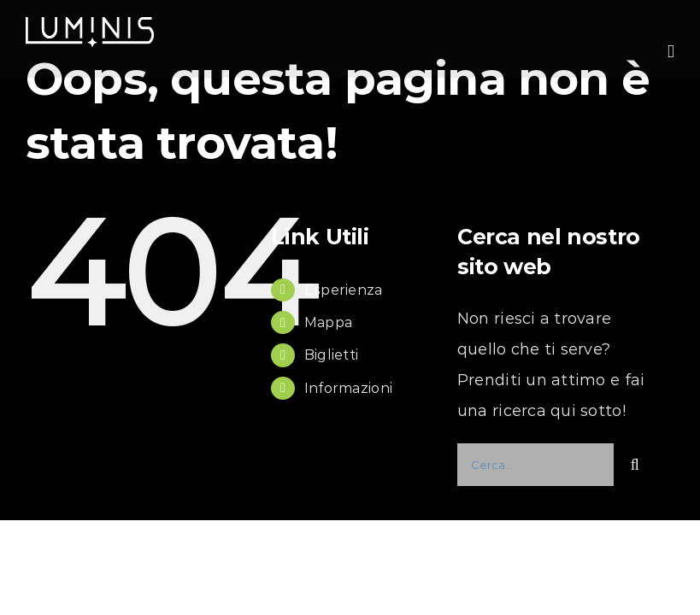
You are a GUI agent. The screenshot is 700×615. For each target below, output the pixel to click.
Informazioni (348, 388)
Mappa (328, 322)
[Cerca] (635, 465)
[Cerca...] (535, 465)
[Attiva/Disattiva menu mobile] (671, 52)
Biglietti (331, 355)
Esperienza (344, 290)
